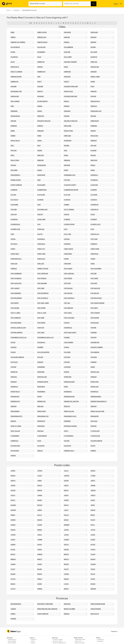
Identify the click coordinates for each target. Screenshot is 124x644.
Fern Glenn (68, 126)
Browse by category (58, 640)
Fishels (40, 170)
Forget (93, 259)
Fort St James (15, 313)
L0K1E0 (93, 500)
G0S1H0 (93, 471)
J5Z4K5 (66, 530)
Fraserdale (68, 392)
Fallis (39, 57)
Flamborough (42, 190)
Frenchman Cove (43, 416)
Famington (41, 62)
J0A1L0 (40, 535)
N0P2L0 (13, 554)
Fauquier (14, 87)
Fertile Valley (15, 141)
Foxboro (40, 362)
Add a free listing (12, 641)
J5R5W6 (67, 476)
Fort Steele (68, 313)
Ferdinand (14, 111)
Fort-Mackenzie (16, 323)
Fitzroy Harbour (16, 185)
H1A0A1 (40, 545)
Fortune (93, 328)
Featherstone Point (71, 96)
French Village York (97, 411)
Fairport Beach (42, 42)
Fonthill (67, 239)
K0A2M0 (13, 505)
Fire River (67, 165)
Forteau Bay (95, 323)
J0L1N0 (93, 535)
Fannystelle (15, 67)
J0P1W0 (40, 471)
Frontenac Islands (70, 426)
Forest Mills (15, 254)
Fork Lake (14, 264)
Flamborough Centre (71, 190)
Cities (62, 27)
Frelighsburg (15, 411)
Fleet (39, 205)
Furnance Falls (69, 451)
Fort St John (42, 313)
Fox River (94, 357)
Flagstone (94, 185)
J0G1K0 (13, 486)
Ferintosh (41, 116)
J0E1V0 (66, 486)
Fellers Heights (42, 101)
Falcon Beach (15, 47)
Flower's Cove (95, 224)
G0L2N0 (66, 481)
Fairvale (67, 42)
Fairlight (94, 37)
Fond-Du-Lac (95, 234)
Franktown (95, 382)
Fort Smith (94, 308)
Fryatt (66, 431)
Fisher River (41, 175)
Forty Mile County (70, 333)
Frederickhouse (69, 397)
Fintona (13, 165)
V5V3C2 (13, 579)
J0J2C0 (40, 476)
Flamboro (14, 190)
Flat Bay (13, 195)
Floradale (14, 220)
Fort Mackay (68, 288)
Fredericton (41, 402)
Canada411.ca (100, 640)
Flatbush (40, 200)
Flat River (94, 195)
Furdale (40, 451)
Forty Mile (41, 333)
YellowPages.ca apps (80, 640)
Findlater (40, 155)
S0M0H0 (40, 554)
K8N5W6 (93, 589)
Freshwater (95, 416)
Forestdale (94, 254)
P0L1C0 (93, 574)
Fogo (92, 229)
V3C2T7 (13, 569)
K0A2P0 (13, 530)
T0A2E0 (40, 564)
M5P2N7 (66, 564)
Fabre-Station (42, 32)
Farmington (41, 72)
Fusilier (13, 456)
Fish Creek (14, 170)
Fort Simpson (68, 308)
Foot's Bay (94, 239)
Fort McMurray (16, 293)
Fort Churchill (69, 274)
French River (42, 411)
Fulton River (15, 451)
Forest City (41, 249)
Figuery (40, 151)
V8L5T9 (66, 569)
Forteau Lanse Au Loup (18, 328)
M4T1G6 (40, 505)
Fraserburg (41, 392)
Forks (93, 264)
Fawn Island (15, 96)
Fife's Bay (14, 151)
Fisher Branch (15, 175)
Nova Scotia (95, 614)
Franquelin (41, 387)
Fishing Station (16, 180)
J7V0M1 (93, 476)
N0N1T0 (40, 559)
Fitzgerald (94, 180)
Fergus (40, 111)
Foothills (14, 244)
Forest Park (41, 254)
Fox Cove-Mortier (43, 352)
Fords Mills (41, 244)
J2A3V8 (66, 535)
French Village (69, 411)
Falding (93, 47)
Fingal (66, 155)
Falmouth (94, 57)
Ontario (13, 619)
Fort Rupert (15, 303)
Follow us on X (79, 641)
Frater (40, 397)
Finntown (94, 160)
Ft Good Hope (95, 431)
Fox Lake (40, 357)
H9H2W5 (13, 510)
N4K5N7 (40, 491)
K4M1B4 (40, 589)
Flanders (94, 190)
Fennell (40, 106)
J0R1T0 (93, 481)
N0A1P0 (40, 574)
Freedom (14, 407)
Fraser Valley (15, 392)
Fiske (39, 180)
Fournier (40, 347)
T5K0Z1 (93, 569)
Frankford (68, 377)
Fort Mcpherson (43, 293)
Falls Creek (68, 57)
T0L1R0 (93, 579)
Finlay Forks (15, 160)
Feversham (68, 141)
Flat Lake (67, 195)
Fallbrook (14, 57)
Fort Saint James (43, 303)
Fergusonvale (15, 116)
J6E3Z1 (93, 505)
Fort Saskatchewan (97, 303)
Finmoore (40, 160)
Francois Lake (42, 377)
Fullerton (67, 446)
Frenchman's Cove (70, 416)
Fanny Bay (94, 62)
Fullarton (41, 446)
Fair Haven (67, 32)
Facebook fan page (80, 643)
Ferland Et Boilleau (44, 121)
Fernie (13, 131)
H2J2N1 (13, 550)
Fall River (94, 52)
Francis (67, 372)
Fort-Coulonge (69, 318)
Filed (66, 151)
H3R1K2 (13, 515)
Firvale (93, 165)
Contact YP (34, 640)
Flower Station (69, 224)
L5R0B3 (40, 584)
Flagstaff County (70, 185)
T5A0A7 (93, 550)
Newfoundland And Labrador (47, 609)
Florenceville (15, 224)
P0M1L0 (40, 579)
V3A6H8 (66, 574)
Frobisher (67, 421)
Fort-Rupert (41, 323)
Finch (12, 155)
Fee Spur (93, 96)
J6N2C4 (93, 495)
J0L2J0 (66, 471)
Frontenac (41, 426)
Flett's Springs (69, 210)
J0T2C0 (93, 530)
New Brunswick (16, 604)
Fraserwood (15, 397)
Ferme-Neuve (95, 121)
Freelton (67, 407)
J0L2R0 (13, 540)
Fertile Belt (94, 136)
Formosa (14, 269)
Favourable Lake (16, 92)
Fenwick (67, 106)
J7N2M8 (40, 540)
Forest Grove (68, 249)
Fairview (93, 42)
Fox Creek (67, 352)
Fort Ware (41, 318)
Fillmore (93, 151)
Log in (116, 4)
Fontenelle (41, 239)
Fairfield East (42, 37)
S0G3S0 (40, 500)
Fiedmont (94, 141)
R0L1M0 (13, 574)
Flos (39, 224)
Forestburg (68, 254)
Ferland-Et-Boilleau (71, 121)
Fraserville (94, 392)
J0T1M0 (13, 535)
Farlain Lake (95, 67)
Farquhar (67, 77)
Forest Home (95, 249)
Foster (13, 343)
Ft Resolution (95, 436)
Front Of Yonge (16, 426)
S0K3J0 (40, 486)
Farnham (94, 72)
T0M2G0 (93, 491)
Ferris (39, 136)
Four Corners (69, 343)
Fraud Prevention (12, 643)
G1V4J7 (40, 515)
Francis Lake (95, 372)
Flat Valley (14, 200)
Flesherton (94, 205)
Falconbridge (68, 47)
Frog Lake (94, 421)
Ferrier (13, 136)
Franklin (94, 377)
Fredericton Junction (71, 402)
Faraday (40, 67)
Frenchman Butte (16, 416)
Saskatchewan (96, 609)
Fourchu (14, 347)
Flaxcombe (14, 205)
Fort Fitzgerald (16, 279)
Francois (14, 377)
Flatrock (67, 200)
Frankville (14, 387)
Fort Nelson (68, 293)
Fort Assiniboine (16, 274)
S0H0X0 (66, 550)
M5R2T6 (66, 554)
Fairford (67, 37)
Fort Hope (67, 283)
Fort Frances (42, 279)
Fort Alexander (96, 269)
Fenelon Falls (95, 101)
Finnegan (67, 160)
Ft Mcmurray (15, 436)
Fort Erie (94, 274)
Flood (93, 215)
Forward (94, 333)
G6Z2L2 (13, 500)
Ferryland (67, 136)
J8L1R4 (66, 495)
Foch (66, 229)
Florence (67, 220)
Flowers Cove (15, 229)
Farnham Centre (16, 77)
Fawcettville (68, 92)
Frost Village (15, 431)
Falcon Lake (41, 47)
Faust (92, 87)
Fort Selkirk (15, 308)
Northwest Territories (45, 604)
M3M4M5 (67, 525)
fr (121, 4)
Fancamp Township (70, 62)
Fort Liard (41, 288)
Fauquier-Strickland (71, 87)
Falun (13, 62)
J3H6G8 (40, 495)
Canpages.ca (100, 641)
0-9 (31, 23)
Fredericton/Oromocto (99, 402)
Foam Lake (41, 229)
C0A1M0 (66, 540)
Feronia (93, 131)
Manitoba (67, 604)
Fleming (67, 205)
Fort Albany (68, 269)
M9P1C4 (66, 559)
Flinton (67, 215)
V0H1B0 (66, 500)
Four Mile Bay (95, 343)
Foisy (12, 234)
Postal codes (62, 465)
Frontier (93, 426)
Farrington (14, 82)
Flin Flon (14, 215)
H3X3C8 (13, 491)
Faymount (41, 96)
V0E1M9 (13, 564)
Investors (33, 643)
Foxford (67, 362)
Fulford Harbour (96, 441)
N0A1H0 (40, 520)
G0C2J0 (66, 515)
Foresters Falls (16, 259)
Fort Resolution (96, 298)
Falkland (67, 52)
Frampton (14, 372)
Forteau (67, 323)
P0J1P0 (93, 520)
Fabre (12, 32)
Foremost (94, 244)
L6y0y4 (13, 589)
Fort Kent (94, 283)
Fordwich (67, 244)
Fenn (12, 106)
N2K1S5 (66, 520)
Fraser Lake (95, 387)
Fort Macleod (95, 288)
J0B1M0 (93, 486)
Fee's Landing (15, 101)
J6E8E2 (39, 481)
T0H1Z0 (40, 550)
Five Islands (41, 185)
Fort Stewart (95, 313)
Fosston (93, 338)
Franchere (41, 372)
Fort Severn (41, 308)
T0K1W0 (93, 564)
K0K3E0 (13, 476)
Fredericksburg (96, 397)
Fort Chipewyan (43, 274)
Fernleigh (40, 131)
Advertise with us (12, 640)
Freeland (40, 407)
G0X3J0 (66, 545)
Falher (13, 52)
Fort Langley (15, 288)
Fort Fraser (68, 279)
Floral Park (41, 220)
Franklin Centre (43, 382)
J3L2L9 (66, 510)
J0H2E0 (13, 471)
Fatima (93, 82)
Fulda (39, 441)
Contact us (114, 632)
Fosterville (41, 343)
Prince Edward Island (98, 604)
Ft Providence (69, 436)
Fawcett (40, 92)
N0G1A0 (93, 559)
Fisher (66, 170)
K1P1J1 (93, 525)
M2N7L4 (66, 589)
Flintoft (40, 215)
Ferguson (67, 111)
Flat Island (41, 195)
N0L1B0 (40, 569)
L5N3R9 (40, 525)
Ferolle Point (68, 131)
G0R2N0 (13, 545)
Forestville (41, 259)
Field (12, 146)
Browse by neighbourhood (59, 643)
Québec (13, 614)
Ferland (67, 116)
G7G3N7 (93, 540)
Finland (93, 155)
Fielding (67, 146)
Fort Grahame (42, 283)
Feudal (40, 141)
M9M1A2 (13, 559)
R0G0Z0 (66, 579)
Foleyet (40, 234)
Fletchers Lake (42, 210)
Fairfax (13, 37)
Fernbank (94, 126)
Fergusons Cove (96, 111)
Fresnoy (13, 421)
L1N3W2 (13, 525)
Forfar (66, 259)
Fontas (13, 239)
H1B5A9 (93, 510)
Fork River (67, 264)
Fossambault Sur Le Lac (19, 338)
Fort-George (95, 318)
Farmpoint (67, 72)
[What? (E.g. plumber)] (45, 4)
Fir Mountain (42, 165)
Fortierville (68, 328)
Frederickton (15, 402)
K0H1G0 (93, 584)
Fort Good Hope (16, 283)
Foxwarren (41, 367)
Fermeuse (14, 126)
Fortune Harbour (16, 333)
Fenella (67, 101)
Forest (13, 249)
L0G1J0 (13, 495)
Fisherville (94, 175)
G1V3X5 (93, 545)
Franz (66, 387)
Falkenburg (41, 52)
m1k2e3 (13, 584)
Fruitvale (40, 431)
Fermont (40, 126)
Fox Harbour (95, 352)
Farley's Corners (16, 72)
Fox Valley (14, 362)
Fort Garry (94, 279)
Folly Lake (67, 234)
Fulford (67, 441)
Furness (93, 451)
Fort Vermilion (16, 318)
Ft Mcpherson (42, 436)
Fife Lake (93, 146)
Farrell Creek (95, 77)
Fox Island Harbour (17, 357)
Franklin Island (69, 382)
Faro (39, 77)
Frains (93, 367)
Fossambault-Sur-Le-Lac (45, 338)
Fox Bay (13, 352)
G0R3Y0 (13, 481)
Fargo (66, 67)
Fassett (67, 82)
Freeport (94, 407)
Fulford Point (15, 446)
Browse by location (58, 641)
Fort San (67, 303)
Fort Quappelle (69, 298)
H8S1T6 (66, 505)
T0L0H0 (93, 554)
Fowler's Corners (97, 347)
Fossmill (67, 338)
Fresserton (41, 421)
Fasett (40, 82)
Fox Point (67, 357)
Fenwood (94, 106)
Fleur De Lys (94, 210)
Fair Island (94, 32)
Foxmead (94, 362)
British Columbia (70, 609)
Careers (33, 641)
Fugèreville (14, 441)
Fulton (93, 446)
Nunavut (67, 614)
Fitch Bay (67, 180)
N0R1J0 (66, 491)
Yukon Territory (43, 614)
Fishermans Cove (70, 175)
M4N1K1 (40, 530)
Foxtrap (13, 367)
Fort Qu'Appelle (43, 298)
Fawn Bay (94, 92)
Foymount (67, 367)
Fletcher (14, 210)
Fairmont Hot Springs (18, 42)
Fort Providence (16, 298)
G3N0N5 (13, 520)
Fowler (66, 347)
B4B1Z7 (93, 515)
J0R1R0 (40, 510)
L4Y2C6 (66, 584)
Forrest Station (43, 269)
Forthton (41, 328)
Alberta (13, 609)
